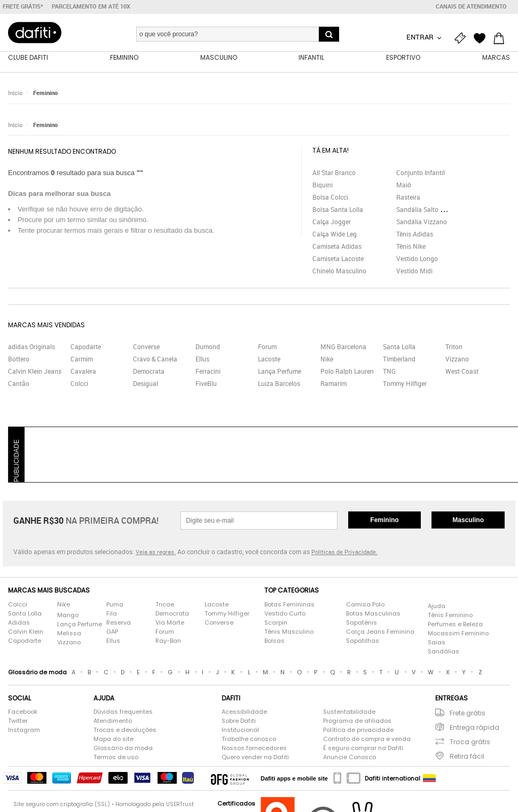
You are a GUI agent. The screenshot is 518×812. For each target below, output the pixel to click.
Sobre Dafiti (239, 721)
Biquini (323, 185)
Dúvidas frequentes (123, 712)
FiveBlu (206, 384)
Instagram (24, 730)
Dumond (208, 347)
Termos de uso (116, 758)
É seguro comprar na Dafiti (363, 748)
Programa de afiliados (357, 721)
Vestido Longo (417, 258)
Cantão (19, 384)
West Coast (462, 372)
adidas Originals (32, 347)
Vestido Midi (414, 271)
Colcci (79, 384)
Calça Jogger (332, 222)
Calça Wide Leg (335, 234)
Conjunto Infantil (421, 172)
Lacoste (269, 359)
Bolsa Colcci (330, 197)
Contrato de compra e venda (367, 739)
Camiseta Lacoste (338, 258)
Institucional (240, 730)
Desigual (146, 384)
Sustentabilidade (349, 712)
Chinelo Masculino (339, 271)
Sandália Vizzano (422, 222)
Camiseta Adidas (337, 246)
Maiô (404, 185)
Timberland (399, 359)
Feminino (45, 93)
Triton (454, 347)
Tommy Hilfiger (405, 384)
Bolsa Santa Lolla (338, 209)
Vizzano (457, 359)
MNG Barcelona (343, 347)
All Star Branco (334, 172)
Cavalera (83, 372)
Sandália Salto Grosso (428, 209)
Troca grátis (470, 742)
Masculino (468, 521)
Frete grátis (468, 714)
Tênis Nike (411, 246)
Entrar (421, 37)
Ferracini (208, 372)
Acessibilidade (244, 712)
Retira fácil (467, 757)
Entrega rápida (474, 728)
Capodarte (86, 347)
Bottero (19, 359)
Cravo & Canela (155, 359)
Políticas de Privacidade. (344, 552)
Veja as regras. (156, 552)
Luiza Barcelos (279, 384)
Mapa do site (113, 739)
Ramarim (333, 384)
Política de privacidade (358, 730)
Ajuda (437, 606)
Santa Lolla (399, 347)
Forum (267, 347)
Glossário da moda (123, 748)
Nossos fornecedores (254, 748)
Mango (68, 615)
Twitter (18, 721)
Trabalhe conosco (249, 739)
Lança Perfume (280, 372)
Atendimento (113, 721)
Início (15, 93)
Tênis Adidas (415, 234)
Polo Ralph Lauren (347, 372)
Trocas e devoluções (125, 730)
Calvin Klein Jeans (35, 372)
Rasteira (408, 197)
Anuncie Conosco (350, 758)
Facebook (23, 712)
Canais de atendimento (471, 6)
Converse (146, 347)
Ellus (202, 359)
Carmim (82, 359)
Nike (327, 359)
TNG (389, 372)
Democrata (149, 372)
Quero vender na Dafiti (255, 758)
